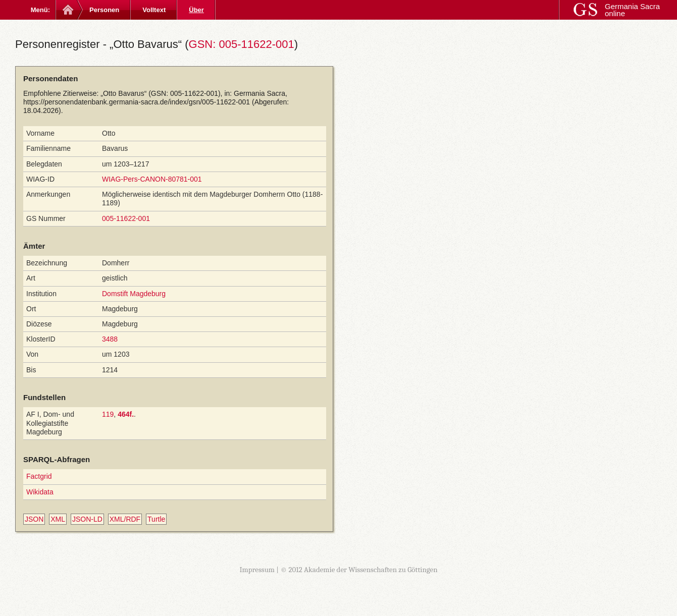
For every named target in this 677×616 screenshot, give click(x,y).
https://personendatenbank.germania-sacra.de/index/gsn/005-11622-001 (137, 102)
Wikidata (40, 492)
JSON (34, 519)
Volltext (154, 10)
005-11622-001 (126, 218)
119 (108, 414)
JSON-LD (87, 519)
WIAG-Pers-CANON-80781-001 (152, 179)
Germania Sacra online (632, 10)
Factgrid (39, 476)
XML (58, 519)
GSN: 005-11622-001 (242, 44)
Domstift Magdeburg (134, 294)
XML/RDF (125, 519)
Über (196, 10)
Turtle (156, 519)
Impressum (257, 570)
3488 (110, 339)
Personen (104, 10)
